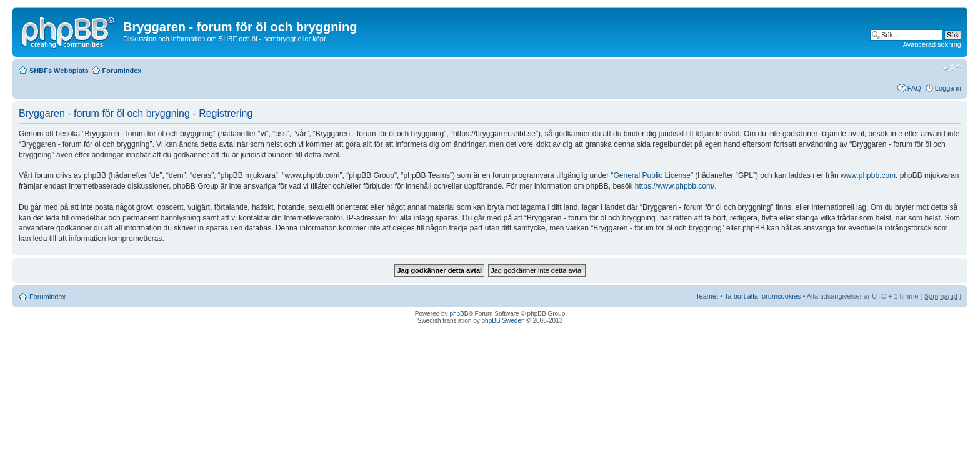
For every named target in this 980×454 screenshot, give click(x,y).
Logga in (948, 88)
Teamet (707, 296)
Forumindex (122, 71)
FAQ (914, 88)
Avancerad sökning (932, 44)
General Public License (652, 175)
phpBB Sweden (503, 321)
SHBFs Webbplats (59, 71)
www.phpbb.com (868, 175)
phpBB (459, 314)
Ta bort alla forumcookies (762, 296)
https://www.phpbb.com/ (675, 186)
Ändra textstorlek (952, 68)
